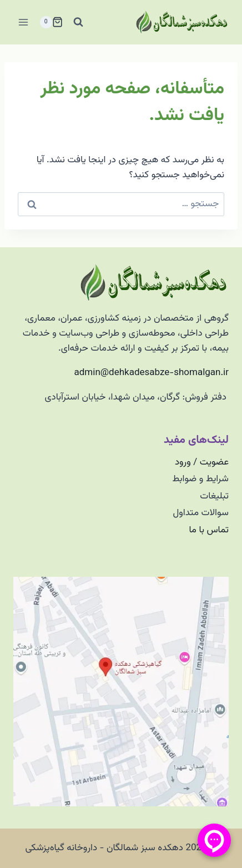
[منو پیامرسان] (214, 840)
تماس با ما (209, 530)
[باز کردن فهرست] (24, 22)
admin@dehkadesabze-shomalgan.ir (152, 373)
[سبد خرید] (51, 22)
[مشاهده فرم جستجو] (78, 22)
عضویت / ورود (202, 462)
